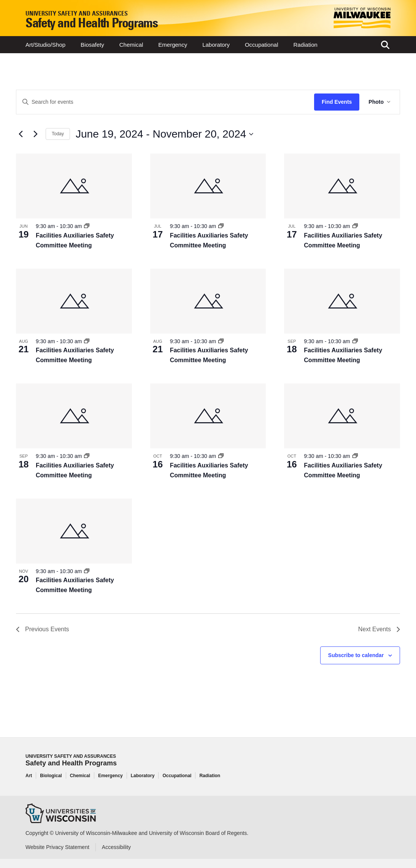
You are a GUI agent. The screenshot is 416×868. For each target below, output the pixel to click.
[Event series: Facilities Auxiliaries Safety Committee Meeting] (87, 226)
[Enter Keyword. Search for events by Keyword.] (165, 102)
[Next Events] (35, 134)
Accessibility (116, 847)
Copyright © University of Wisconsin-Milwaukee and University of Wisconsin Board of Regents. (137, 833)
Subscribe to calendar (356, 655)
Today (58, 134)
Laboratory (216, 45)
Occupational (262, 45)
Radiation (305, 45)
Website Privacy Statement (57, 847)
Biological (51, 776)
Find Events (337, 102)
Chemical (131, 45)
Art (29, 776)
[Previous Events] (21, 134)
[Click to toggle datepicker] (164, 134)
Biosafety (92, 45)
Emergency (173, 45)
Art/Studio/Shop (45, 45)
